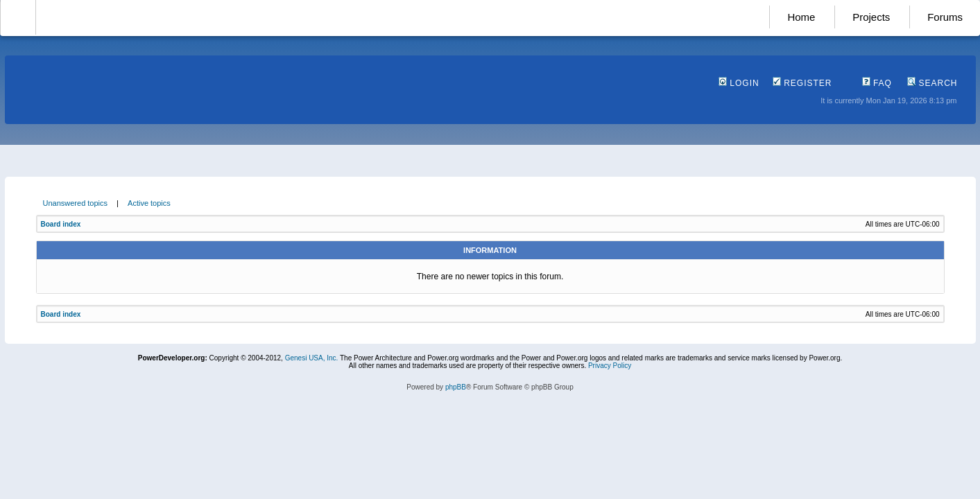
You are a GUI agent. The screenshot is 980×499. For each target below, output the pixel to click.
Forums (945, 17)
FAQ (877, 83)
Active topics (149, 203)
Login (739, 83)
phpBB (456, 387)
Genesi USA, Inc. (312, 358)
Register (802, 83)
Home (801, 17)
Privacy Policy (610, 366)
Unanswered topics (76, 203)
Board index (61, 224)
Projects (871, 17)
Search (932, 83)
